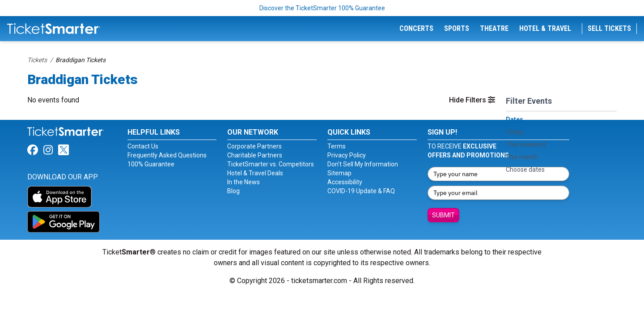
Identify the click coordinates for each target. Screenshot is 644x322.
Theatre (494, 28)
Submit (443, 215)
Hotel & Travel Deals (255, 173)
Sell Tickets (609, 28)
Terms (337, 146)
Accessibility (345, 182)
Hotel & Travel (545, 28)
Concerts (416, 28)
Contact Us (143, 146)
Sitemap (339, 173)
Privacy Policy (347, 155)
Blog (233, 191)
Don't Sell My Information (363, 164)
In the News (244, 182)
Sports (457, 28)
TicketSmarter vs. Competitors (271, 164)
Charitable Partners (255, 155)
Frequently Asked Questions (167, 155)
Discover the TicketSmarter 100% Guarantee (322, 8)
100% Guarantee (151, 164)
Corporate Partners (254, 146)
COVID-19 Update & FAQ (361, 191)
